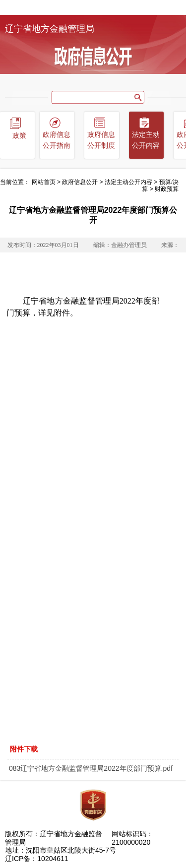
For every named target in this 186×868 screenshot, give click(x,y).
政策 (19, 136)
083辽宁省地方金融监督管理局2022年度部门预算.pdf (91, 768)
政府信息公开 (80, 182)
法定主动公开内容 (146, 140)
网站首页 (44, 182)
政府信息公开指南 (57, 140)
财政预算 (167, 189)
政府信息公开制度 (101, 140)
